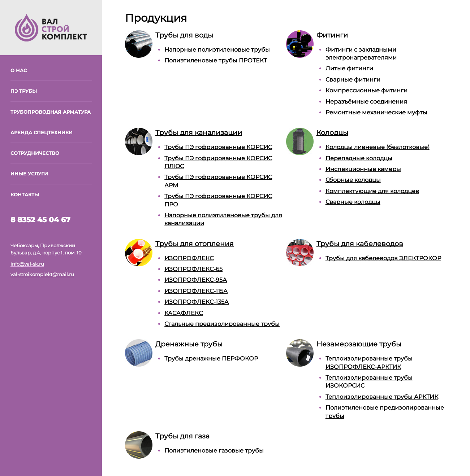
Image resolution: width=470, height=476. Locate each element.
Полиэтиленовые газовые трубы (214, 451)
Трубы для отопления (195, 244)
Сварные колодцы (353, 202)
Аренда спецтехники (42, 132)
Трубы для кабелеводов (360, 244)
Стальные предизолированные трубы (222, 324)
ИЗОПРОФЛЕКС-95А (196, 280)
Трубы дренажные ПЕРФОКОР (211, 359)
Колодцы (332, 132)
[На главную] (51, 27)
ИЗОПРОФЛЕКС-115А (196, 291)
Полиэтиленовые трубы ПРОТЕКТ (216, 60)
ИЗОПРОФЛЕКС (189, 258)
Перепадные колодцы (359, 158)
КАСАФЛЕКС (184, 313)
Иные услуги (29, 174)
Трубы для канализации (199, 132)
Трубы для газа (182, 436)
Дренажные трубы (189, 344)
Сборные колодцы (353, 180)
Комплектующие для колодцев (372, 191)
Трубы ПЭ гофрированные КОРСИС (218, 147)
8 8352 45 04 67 (40, 220)
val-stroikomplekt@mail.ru (42, 274)
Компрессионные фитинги (366, 90)
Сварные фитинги (353, 80)
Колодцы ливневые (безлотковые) (378, 147)
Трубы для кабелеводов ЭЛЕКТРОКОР (383, 258)
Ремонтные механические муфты (376, 112)
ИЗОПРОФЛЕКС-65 (193, 269)
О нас (19, 70)
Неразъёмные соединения (366, 102)
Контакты (25, 195)
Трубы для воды (184, 35)
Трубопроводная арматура (51, 112)
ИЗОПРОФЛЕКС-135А (197, 302)
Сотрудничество (35, 153)
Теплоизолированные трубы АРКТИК (382, 397)
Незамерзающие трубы (359, 344)
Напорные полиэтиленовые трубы (217, 50)
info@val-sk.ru (27, 264)
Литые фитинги (349, 68)
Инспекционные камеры (363, 169)
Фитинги (332, 35)
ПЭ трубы (24, 91)
